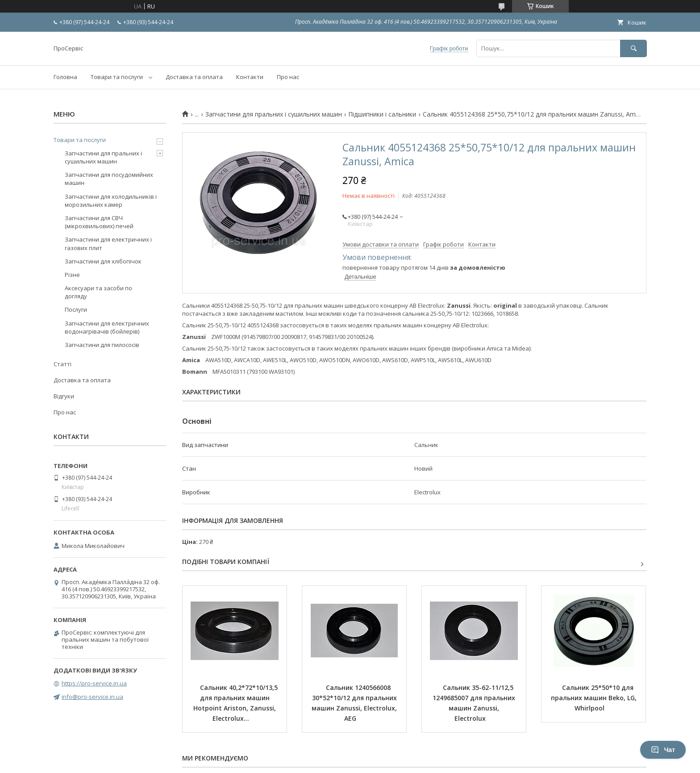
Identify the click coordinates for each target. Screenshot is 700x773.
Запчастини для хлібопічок (103, 261)
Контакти (250, 77)
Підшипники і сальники (382, 114)
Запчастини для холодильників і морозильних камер (111, 201)
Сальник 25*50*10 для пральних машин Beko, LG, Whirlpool (595, 698)
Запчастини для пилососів (102, 345)
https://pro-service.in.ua (94, 683)
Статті (62, 364)
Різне (72, 275)
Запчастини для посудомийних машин (109, 179)
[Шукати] (633, 48)
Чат (663, 750)
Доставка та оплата (194, 77)
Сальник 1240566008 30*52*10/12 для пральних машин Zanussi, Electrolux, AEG (355, 703)
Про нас (288, 77)
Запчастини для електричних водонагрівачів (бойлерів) (107, 327)
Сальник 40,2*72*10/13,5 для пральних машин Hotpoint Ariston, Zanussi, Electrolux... (236, 703)
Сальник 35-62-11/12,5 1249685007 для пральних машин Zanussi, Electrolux (475, 703)
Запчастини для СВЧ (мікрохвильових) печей (99, 222)
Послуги (76, 309)
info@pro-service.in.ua (92, 697)
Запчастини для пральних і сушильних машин (274, 114)
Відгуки (64, 396)
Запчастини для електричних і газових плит (108, 243)
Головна (65, 77)
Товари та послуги (117, 77)
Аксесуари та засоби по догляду (98, 292)
